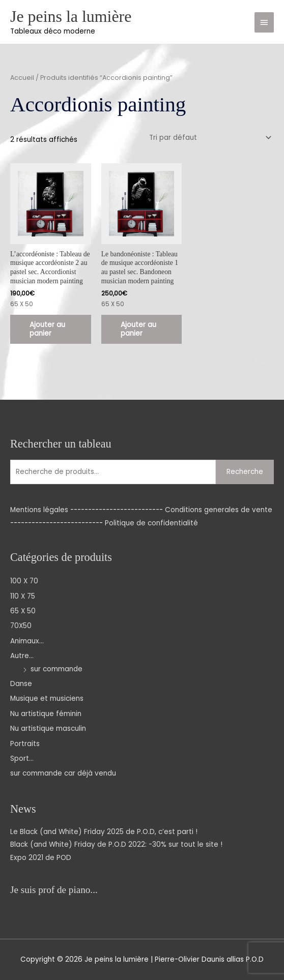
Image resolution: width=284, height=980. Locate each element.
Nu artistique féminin (46, 714)
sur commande (56, 669)
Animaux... (27, 641)
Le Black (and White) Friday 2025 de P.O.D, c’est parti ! (104, 832)
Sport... (22, 759)
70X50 (21, 626)
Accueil (22, 78)
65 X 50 (23, 611)
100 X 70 (24, 581)
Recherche (245, 472)
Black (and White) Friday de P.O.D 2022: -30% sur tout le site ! (116, 844)
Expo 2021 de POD (41, 858)
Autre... (22, 656)
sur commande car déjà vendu (63, 773)
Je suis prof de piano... (54, 890)
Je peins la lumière (71, 17)
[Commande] (209, 138)
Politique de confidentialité (151, 523)
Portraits (25, 744)
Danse (21, 684)
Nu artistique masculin (48, 729)
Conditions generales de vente (219, 510)
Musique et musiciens (47, 699)
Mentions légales (39, 510)
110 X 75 (23, 596)
